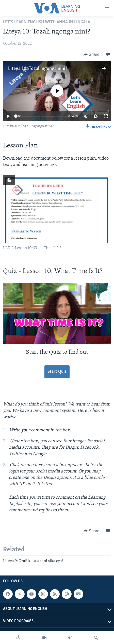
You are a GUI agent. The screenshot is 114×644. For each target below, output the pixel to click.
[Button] (92, 55)
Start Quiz (57, 372)
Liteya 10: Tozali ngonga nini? (38, 69)
